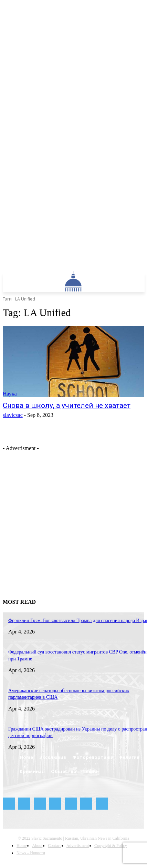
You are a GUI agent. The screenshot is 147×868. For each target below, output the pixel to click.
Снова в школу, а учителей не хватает (67, 406)
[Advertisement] (65, 516)
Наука (10, 394)
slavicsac (13, 415)
